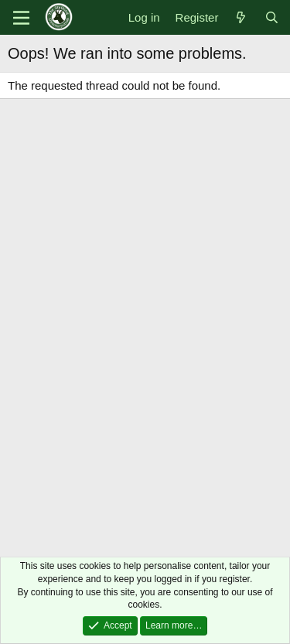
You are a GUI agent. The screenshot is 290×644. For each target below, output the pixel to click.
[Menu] (21, 18)
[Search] (272, 17)
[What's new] (241, 17)
